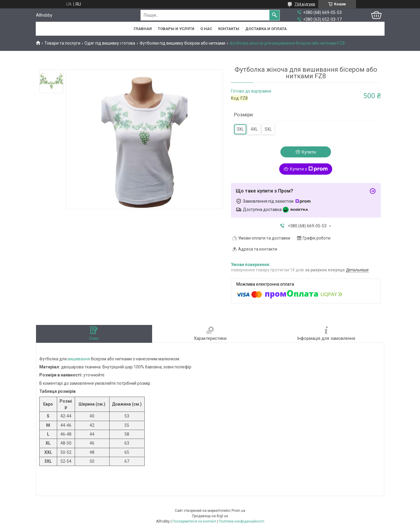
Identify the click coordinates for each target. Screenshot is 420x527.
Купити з (309, 169)
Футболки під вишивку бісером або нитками (182, 43)
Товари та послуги (62, 43)
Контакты (229, 29)
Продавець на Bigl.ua (210, 516)
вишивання (79, 359)
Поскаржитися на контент (194, 521)
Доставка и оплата (266, 29)
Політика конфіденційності (242, 521)
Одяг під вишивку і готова (110, 43)
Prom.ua (238, 511)
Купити (309, 152)
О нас (206, 29)
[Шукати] (274, 15)
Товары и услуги (176, 29)
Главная (143, 29)
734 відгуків (305, 4)
